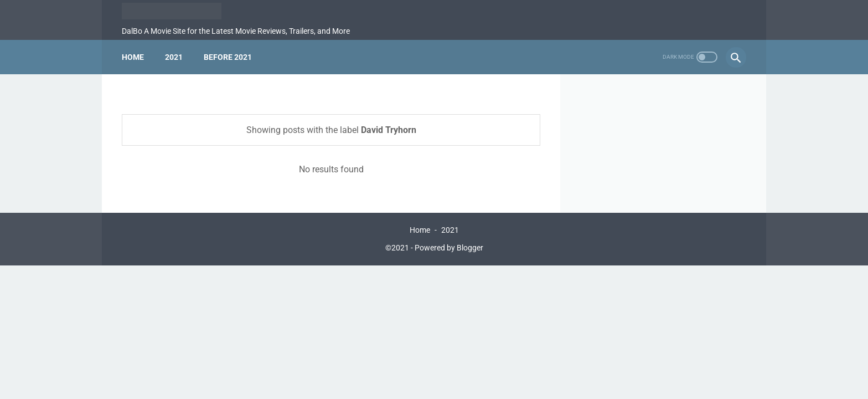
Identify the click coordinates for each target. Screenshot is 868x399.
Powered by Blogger (449, 248)
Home (133, 57)
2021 (174, 57)
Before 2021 (228, 57)
